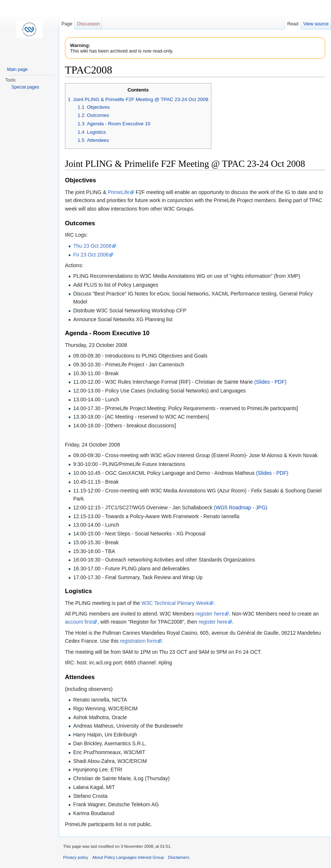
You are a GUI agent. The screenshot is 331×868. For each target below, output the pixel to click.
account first (79, 622)
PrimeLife (119, 192)
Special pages (25, 87)
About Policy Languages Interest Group (128, 857)
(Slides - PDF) (270, 382)
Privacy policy (76, 857)
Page (67, 24)
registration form (139, 641)
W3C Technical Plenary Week (175, 603)
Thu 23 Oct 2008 (92, 246)
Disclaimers (179, 857)
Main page (17, 69)
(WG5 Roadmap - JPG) (241, 507)
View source (316, 24)
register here (210, 614)
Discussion (88, 24)
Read (293, 24)
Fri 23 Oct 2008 (91, 255)
